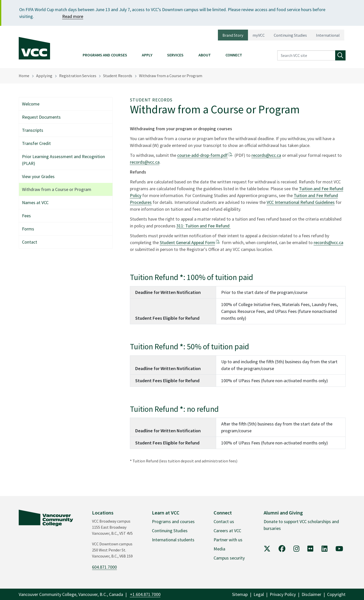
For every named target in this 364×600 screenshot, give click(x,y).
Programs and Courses (105, 55)
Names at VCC (35, 202)
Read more (73, 16)
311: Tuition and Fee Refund (203, 226)
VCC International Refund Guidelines (301, 202)
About (205, 55)
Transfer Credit (36, 143)
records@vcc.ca (266, 155)
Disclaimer (311, 594)
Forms (28, 229)
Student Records (118, 76)
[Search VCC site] (306, 56)
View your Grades (38, 176)
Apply (147, 55)
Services (175, 55)
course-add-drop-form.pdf (202, 155)
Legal (259, 594)
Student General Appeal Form (187, 242)
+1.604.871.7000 (145, 594)
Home (24, 76)
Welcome (31, 104)
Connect (234, 55)
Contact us (224, 521)
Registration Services (78, 76)
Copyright (336, 594)
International (328, 35)
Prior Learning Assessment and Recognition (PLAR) (63, 160)
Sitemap (240, 594)
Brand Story (233, 35)
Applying (44, 76)
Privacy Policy (283, 594)
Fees (26, 216)
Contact (30, 242)
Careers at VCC (227, 531)
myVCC (259, 35)
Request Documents (41, 117)
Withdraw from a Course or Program (171, 76)
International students (173, 540)
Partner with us (228, 540)
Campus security (229, 558)
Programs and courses (173, 521)
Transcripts (33, 130)
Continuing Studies (290, 35)
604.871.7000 (104, 567)
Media (219, 549)
